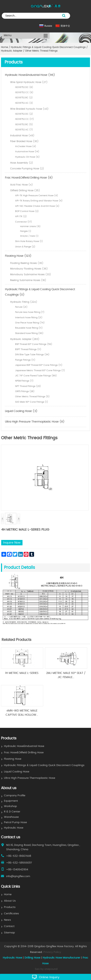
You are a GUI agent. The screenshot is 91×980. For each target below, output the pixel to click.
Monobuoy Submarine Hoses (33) (31, 274)
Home (8, 895)
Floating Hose (13, 759)
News (7, 920)
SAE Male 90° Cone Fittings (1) (32, 402)
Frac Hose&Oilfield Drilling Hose (24, 753)
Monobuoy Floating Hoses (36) (29, 269)
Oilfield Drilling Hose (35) (25, 190)
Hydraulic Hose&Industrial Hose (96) (30, 75)
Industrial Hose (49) (22, 136)
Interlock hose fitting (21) (29, 318)
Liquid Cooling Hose (17, 772)
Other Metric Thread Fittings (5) (32, 397)
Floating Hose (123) (18, 256)
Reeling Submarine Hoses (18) (28, 280)
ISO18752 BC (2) (24, 98)
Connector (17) (23, 222)
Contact (9, 926)
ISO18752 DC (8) (24, 87)
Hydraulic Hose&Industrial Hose (24, 746)
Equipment (11, 801)
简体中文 (65, 26)
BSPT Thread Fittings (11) (28, 349)
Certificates (11, 914)
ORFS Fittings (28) (25, 391)
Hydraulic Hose (14, 828)
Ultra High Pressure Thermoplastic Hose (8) (35, 422)
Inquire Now (12, 543)
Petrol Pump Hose (15, 822)
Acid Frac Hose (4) (22, 185)
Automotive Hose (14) (27, 152)
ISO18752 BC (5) (24, 124)
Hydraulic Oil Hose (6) (27, 157)
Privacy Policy (52, 952)
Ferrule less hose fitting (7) (30, 312)
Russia (48, 26)
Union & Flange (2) (25, 247)
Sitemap (9, 933)
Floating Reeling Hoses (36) (27, 263)
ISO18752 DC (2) (24, 114)
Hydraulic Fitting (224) (24, 302)
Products (10, 907)
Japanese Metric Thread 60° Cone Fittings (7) (40, 370)
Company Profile (15, 796)
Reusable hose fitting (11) (29, 328)
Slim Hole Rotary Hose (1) (29, 241)
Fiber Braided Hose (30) (24, 141)
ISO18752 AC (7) (24, 130)
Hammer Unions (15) (30, 226)
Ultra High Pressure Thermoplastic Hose (30, 778)
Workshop (10, 806)
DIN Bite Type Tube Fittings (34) (32, 355)
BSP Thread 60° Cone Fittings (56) (34, 344)
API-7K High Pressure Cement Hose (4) (37, 196)
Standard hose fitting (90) (29, 333)
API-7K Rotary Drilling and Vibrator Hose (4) (39, 201)
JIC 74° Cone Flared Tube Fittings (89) (36, 376)
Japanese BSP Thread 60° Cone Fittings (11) (39, 365)
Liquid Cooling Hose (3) (21, 411)
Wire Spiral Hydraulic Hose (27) (29, 82)
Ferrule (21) (21, 307)
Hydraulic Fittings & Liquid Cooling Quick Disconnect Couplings (44, 765)
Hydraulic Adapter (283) (25, 339)
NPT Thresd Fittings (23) (28, 386)
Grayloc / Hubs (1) (29, 236)
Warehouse (11, 817)
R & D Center (12, 812)
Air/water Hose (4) (26, 146)
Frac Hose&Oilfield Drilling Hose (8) (29, 178)
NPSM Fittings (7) (24, 381)
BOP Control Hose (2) (27, 211)
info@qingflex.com (18, 876)
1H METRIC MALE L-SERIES (22, 673)
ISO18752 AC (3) (24, 103)
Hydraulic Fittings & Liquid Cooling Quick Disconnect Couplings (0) (40, 292)
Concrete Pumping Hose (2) (27, 169)
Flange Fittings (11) (25, 360)
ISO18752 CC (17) (24, 119)
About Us (10, 901)
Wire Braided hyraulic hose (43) (29, 109)
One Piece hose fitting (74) (30, 323)
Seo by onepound (46, 969)
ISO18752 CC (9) (24, 92)
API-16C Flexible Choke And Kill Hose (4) (37, 206)
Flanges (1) (26, 231)
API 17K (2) (21, 216)
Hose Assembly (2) (22, 163)
